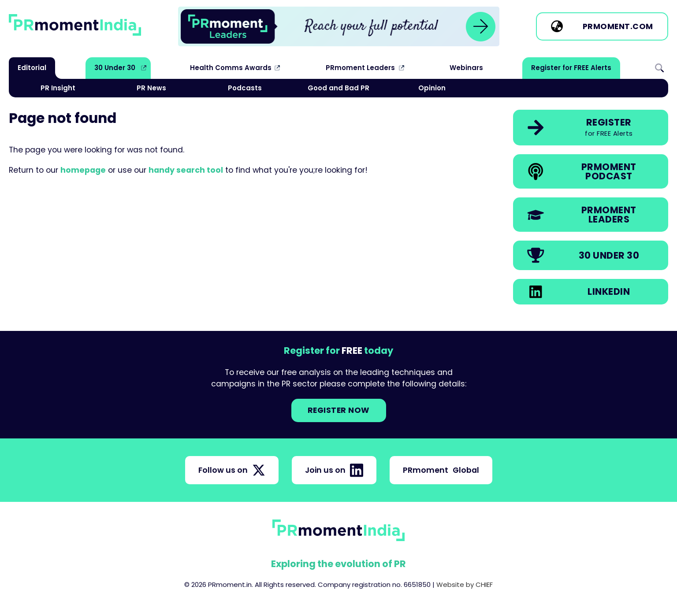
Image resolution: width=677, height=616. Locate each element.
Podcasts (245, 88)
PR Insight (58, 88)
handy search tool (186, 170)
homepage (83, 170)
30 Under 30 (115, 68)
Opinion (432, 88)
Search (659, 68)
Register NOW (339, 410)
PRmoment (441, 470)
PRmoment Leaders (360, 68)
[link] (339, 26)
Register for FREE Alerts (571, 68)
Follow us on (232, 470)
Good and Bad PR (338, 88)
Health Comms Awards (231, 68)
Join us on (334, 470)
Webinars (466, 68)
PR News (151, 88)
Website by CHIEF (465, 584)
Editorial (32, 68)
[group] (339, 26)
